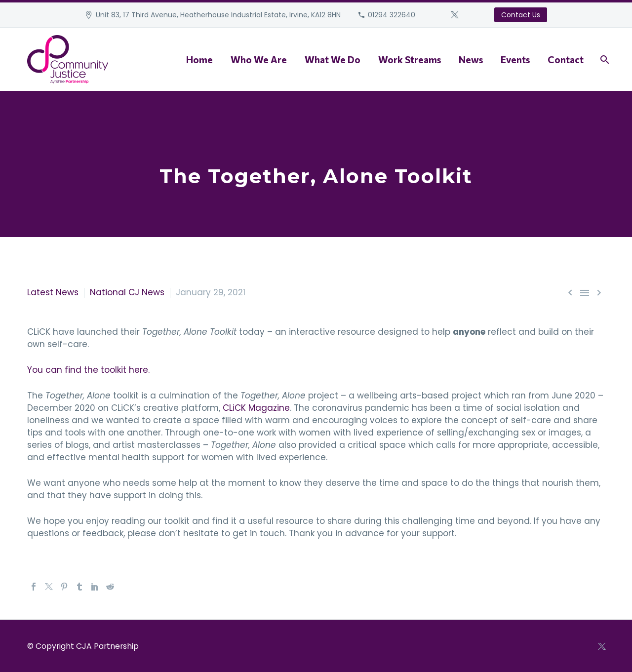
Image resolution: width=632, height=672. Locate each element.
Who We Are (259, 59)
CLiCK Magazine (256, 408)
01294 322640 (392, 15)
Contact (566, 59)
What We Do (333, 59)
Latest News (53, 292)
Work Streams (410, 59)
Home (199, 59)
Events (515, 59)
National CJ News (127, 292)
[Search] (604, 59)
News (471, 59)
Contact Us (521, 15)
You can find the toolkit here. (88, 370)
